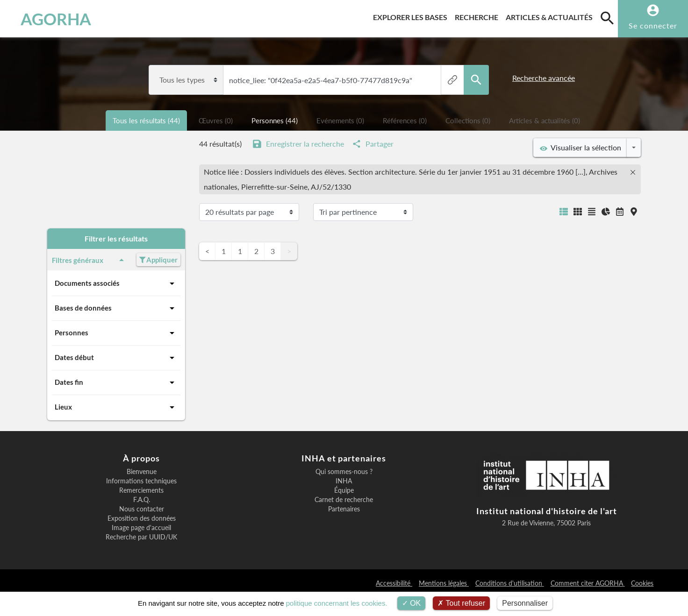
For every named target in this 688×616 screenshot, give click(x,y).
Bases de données (116, 308)
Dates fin (116, 382)
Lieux (116, 407)
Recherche (478, 16)
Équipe (344, 490)
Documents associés (116, 283)
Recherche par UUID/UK (141, 537)
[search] (607, 18)
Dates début (116, 358)
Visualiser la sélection (580, 148)
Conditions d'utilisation (510, 583)
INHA (344, 481)
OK (412, 603)
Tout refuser (461, 603)
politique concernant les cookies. (337, 603)
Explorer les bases (412, 16)
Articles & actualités (551, 16)
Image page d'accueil (141, 528)
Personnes (116, 333)
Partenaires (344, 509)
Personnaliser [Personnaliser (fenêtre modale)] (525, 603)
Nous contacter (142, 509)
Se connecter (653, 25)
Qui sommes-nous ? (344, 472)
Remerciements (141, 490)
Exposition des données (142, 518)
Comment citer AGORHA (588, 583)
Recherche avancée (544, 78)
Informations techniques (141, 481)
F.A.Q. (142, 500)
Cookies (642, 583)
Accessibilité (394, 583)
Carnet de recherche (344, 500)
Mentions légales (444, 583)
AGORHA (56, 19)
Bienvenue (142, 472)
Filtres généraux (90, 260)
